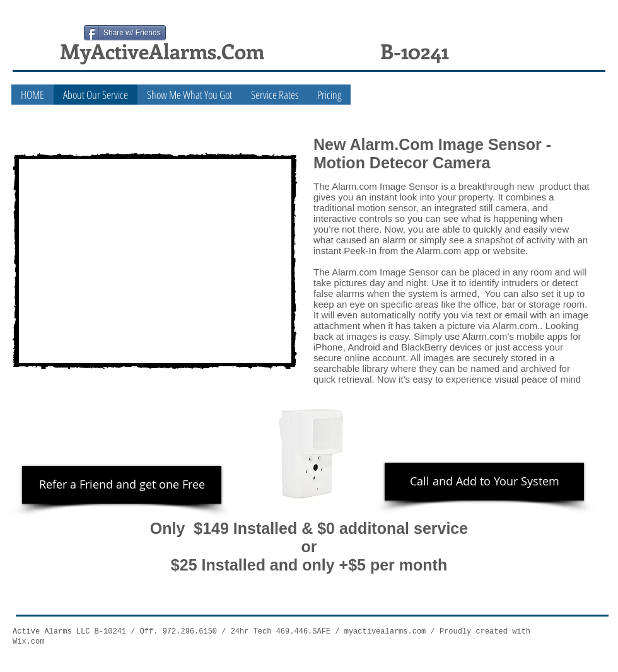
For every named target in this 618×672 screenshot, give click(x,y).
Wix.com (28, 642)
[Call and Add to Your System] (484, 482)
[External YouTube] (155, 261)
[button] (189, 95)
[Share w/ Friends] (125, 33)
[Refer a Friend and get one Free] (122, 485)
